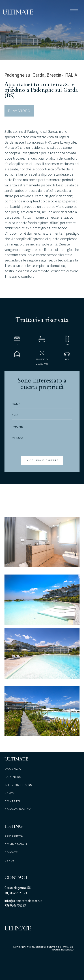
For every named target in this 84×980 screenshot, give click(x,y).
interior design (18, 785)
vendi (9, 861)
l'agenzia (13, 769)
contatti (12, 801)
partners (13, 777)
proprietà (14, 836)
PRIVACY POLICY (18, 809)
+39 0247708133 (15, 905)
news (9, 793)
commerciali (16, 844)
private (11, 852)
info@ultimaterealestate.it (23, 901)
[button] (74, 10)
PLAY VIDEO (19, 111)
